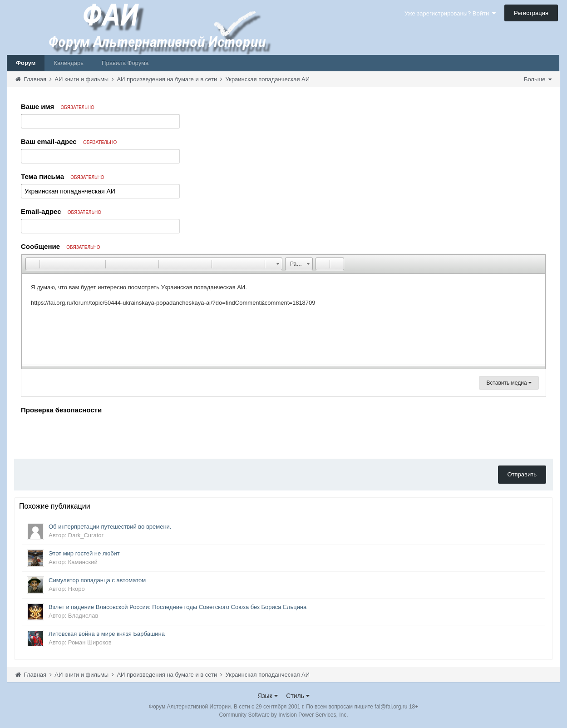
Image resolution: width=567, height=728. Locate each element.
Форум (26, 63)
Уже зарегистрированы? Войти (450, 13)
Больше (538, 79)
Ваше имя (58, 106)
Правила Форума (125, 63)
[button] (32, 264)
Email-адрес (61, 211)
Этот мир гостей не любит (84, 553)
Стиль (298, 696)
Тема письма (63, 176)
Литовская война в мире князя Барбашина (107, 634)
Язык (268, 696)
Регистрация (531, 13)
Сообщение (61, 246)
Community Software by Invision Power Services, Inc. (283, 715)
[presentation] (90, 434)
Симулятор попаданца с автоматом (97, 580)
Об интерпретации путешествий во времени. (110, 527)
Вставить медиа (509, 383)
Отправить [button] (522, 474)
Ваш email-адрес (69, 141)
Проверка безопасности (61, 410)
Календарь (69, 63)
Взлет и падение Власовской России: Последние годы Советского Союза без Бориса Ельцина (177, 607)
